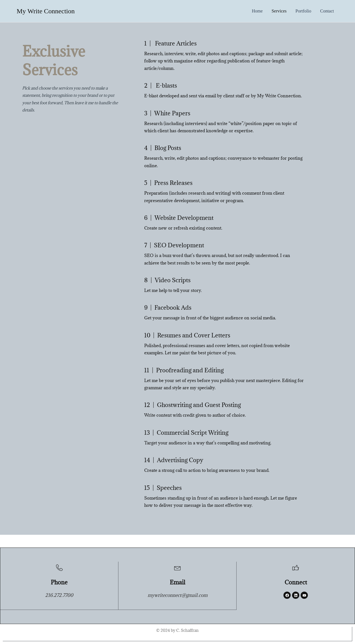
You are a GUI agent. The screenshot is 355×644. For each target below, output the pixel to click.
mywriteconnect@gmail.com (177, 596)
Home (257, 11)
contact (327, 11)
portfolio (303, 11)
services (279, 11)
